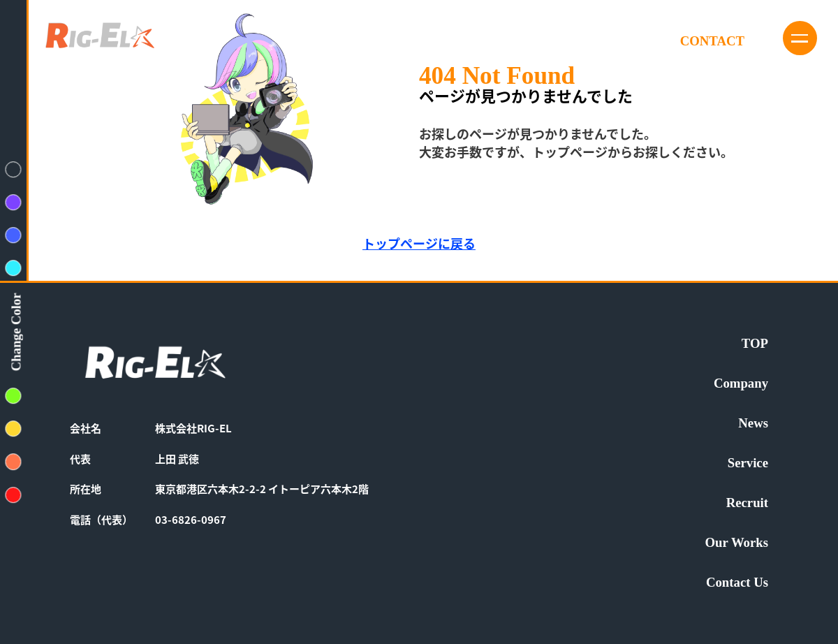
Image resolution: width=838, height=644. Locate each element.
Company (741, 384)
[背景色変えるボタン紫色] (14, 202)
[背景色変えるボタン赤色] (14, 495)
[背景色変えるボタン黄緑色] (14, 396)
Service (748, 463)
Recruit (747, 503)
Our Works (737, 543)
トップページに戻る (419, 243)
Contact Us (737, 583)
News (753, 424)
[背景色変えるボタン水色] (14, 268)
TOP (755, 344)
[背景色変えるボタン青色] (14, 235)
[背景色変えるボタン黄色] (14, 429)
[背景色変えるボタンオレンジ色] (14, 462)
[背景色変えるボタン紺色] (14, 169)
